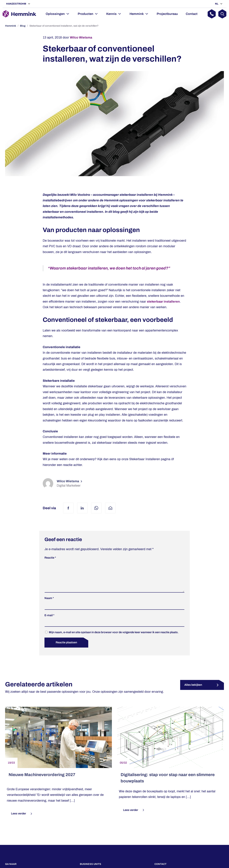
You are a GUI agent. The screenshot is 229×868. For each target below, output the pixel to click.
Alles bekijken (193, 690)
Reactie (50, 558)
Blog (23, 26)
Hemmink (137, 14)
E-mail (49, 621)
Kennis (111, 14)
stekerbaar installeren (163, 302)
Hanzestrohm (16, 4)
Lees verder (22, 819)
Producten (86, 14)
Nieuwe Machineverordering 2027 (42, 780)
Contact (192, 14)
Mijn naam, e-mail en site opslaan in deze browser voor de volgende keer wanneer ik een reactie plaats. (114, 638)
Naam (49, 604)
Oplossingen (55, 14)
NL (217, 4)
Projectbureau (167, 14)
